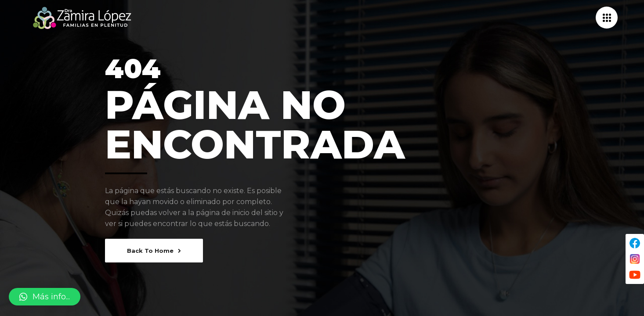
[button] (45, 297)
